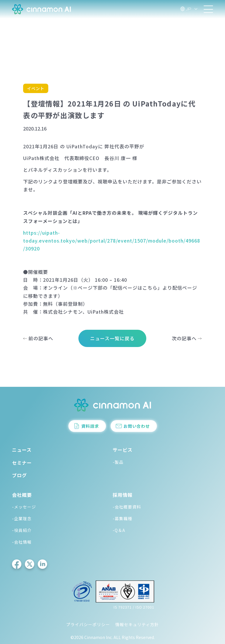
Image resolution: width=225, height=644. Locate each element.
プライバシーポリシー (88, 624)
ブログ (19, 475)
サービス (123, 450)
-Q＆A (119, 530)
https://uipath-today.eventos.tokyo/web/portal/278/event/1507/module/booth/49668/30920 (112, 241)
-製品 (118, 462)
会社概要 (22, 495)
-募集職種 (122, 518)
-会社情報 (22, 542)
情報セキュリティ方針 (137, 624)
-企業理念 (22, 518)
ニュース (22, 450)
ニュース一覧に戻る (112, 338)
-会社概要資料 (127, 507)
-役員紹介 (22, 530)
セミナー (22, 463)
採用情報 (123, 495)
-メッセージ (24, 507)
